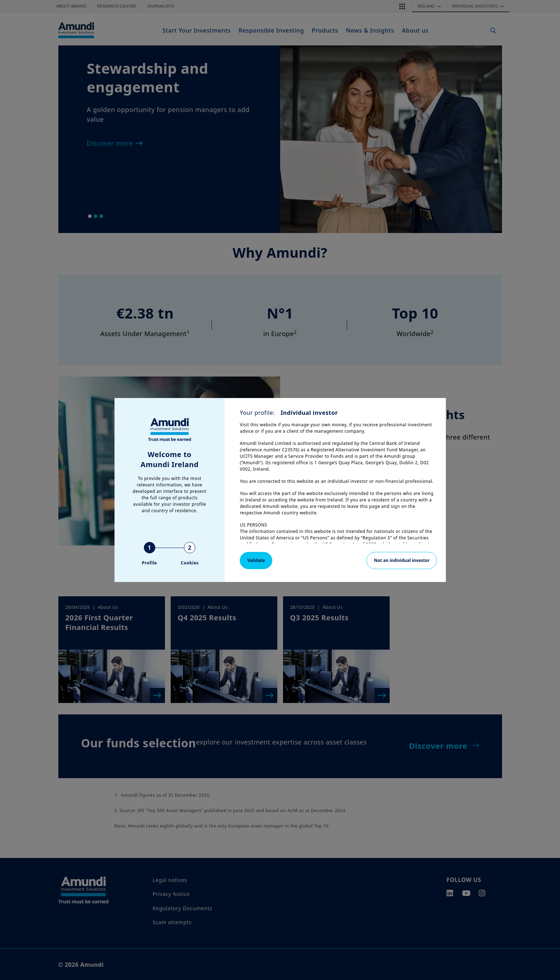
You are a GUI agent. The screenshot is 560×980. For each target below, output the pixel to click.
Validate (256, 560)
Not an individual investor (402, 560)
